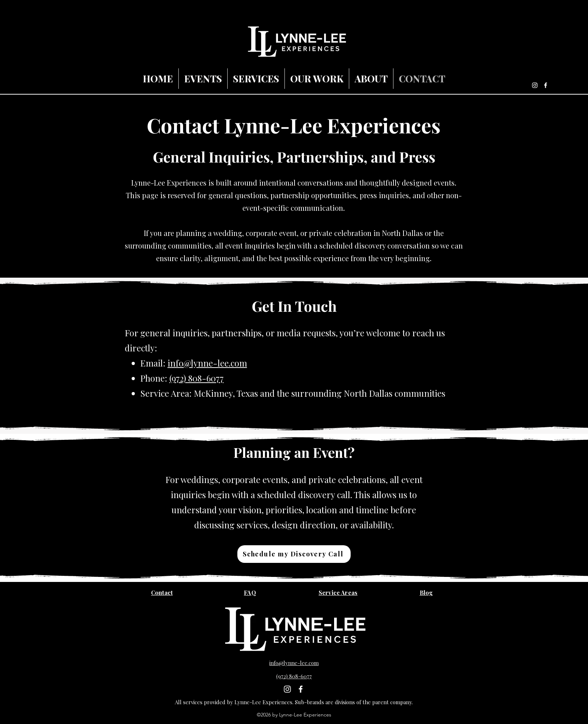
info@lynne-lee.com (207, 363)
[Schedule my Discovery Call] (294, 554)
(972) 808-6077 (197, 378)
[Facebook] (546, 85)
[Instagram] (535, 85)
